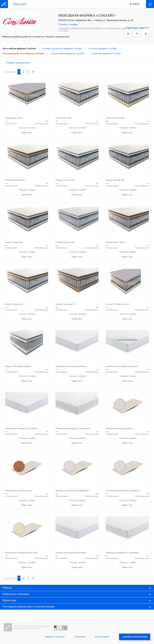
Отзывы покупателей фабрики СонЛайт (62, 48)
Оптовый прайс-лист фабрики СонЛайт (23, 53)
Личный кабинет (102, 637)
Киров (136, 4)
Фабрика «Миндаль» (55, 637)
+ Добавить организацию (135, 637)
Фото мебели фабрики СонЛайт (19, 48)
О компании (80, 637)
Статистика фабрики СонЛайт (106, 53)
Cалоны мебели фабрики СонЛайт (68, 53)
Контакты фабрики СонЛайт (103, 48)
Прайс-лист (27, 133)
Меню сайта (20, 4)
